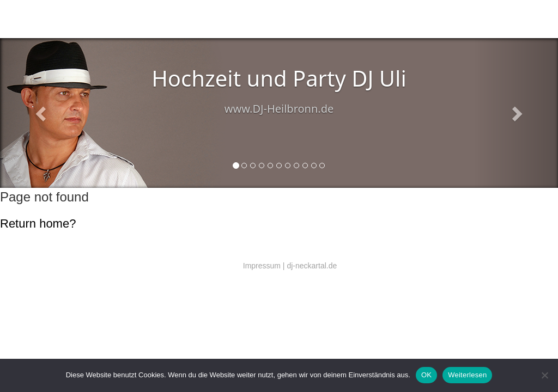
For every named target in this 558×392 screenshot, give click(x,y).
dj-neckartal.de (312, 266)
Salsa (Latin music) (157, 19)
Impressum (262, 266)
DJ (125, 19)
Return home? (38, 223)
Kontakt (220, 19)
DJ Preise (247, 19)
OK (426, 375)
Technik (196, 19)
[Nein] (544, 375)
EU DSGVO (313, 19)
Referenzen (278, 19)
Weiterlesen (467, 375)
